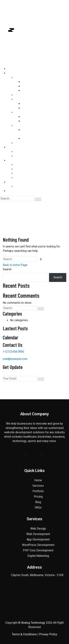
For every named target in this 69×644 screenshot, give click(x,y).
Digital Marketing (38, 556)
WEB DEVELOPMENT (28, 77)
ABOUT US (14, 182)
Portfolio (38, 491)
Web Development (38, 534)
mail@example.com (15, 359)
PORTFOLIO (15, 147)
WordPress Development (38, 545)
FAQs (38, 507)
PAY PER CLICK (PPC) (36, 139)
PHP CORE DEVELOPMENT (39, 82)
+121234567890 (13, 352)
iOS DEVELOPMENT (35, 104)
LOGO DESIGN (31, 117)
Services (38, 486)
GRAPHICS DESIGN (27, 112)
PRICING (13, 160)
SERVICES (14, 73)
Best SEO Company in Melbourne (35, 125)
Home (29, 213)
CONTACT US (16, 191)
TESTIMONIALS (25, 156)
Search (7, 269)
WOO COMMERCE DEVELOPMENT (44, 91)
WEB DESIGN (23, 95)
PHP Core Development (38, 550)
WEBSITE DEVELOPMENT (31, 165)
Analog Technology (33, 623)
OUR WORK (22, 152)
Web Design (38, 529)
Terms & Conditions (24, 634)
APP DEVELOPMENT (28, 99)
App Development (38, 539)
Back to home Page (15, 265)
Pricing (38, 497)
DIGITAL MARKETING (28, 143)
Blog (38, 502)
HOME (11, 69)
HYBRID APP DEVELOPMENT (41, 108)
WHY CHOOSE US (26, 186)
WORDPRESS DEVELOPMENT (41, 86)
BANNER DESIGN (33, 121)
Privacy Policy (48, 634)
